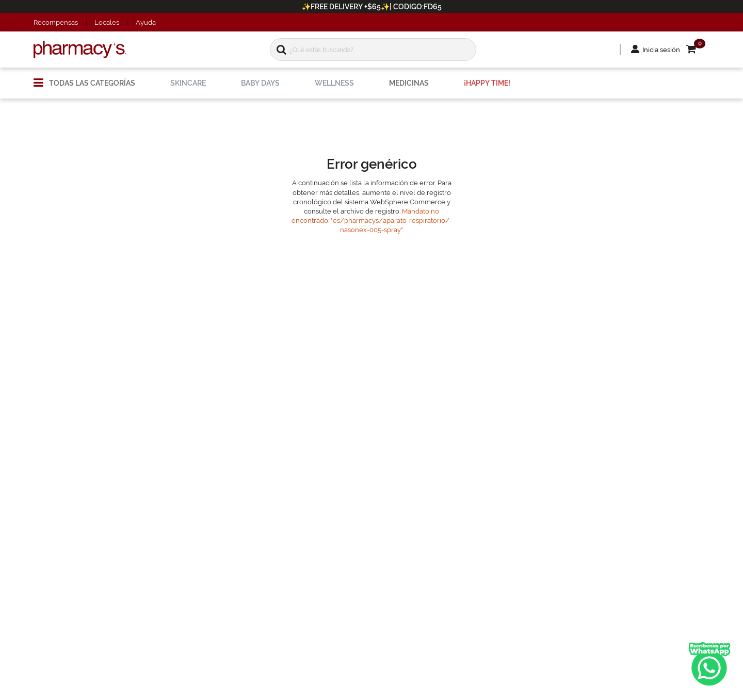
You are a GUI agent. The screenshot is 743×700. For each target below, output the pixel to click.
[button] (698, 50)
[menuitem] (84, 79)
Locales (107, 22)
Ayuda (146, 22)
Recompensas (56, 22)
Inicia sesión (661, 50)
